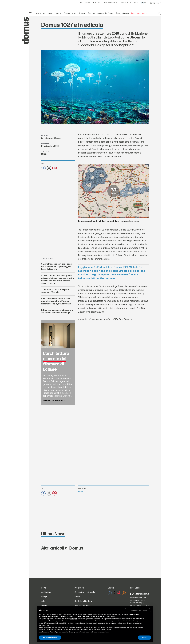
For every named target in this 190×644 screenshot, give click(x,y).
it (143, 3)
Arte (74, 13)
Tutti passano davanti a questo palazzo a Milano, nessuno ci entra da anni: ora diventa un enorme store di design (58, 279)
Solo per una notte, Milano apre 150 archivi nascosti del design (57, 311)
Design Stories (122, 13)
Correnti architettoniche (85, 592)
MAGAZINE (97, 3)
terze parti (74, 619)
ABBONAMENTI (126, 3)
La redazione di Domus (51, 138)
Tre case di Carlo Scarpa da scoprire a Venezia (55, 291)
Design (67, 13)
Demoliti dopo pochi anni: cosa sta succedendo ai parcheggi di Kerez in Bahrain (56, 267)
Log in (159, 3)
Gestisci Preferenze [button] (50, 638)
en (145, 3)
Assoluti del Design (105, 13)
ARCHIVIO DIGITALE (111, 3)
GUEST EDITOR (85, 3)
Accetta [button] (144, 638)
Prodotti (91, 13)
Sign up (152, 3)
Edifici (77, 597)
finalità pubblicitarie (52, 623)
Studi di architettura (83, 601)
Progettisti (79, 588)
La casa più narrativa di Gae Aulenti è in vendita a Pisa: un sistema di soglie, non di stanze (56, 301)
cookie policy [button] (110, 616)
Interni (58, 13)
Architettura (48, 13)
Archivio (82, 13)
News (38, 13)
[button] (137, 610)
